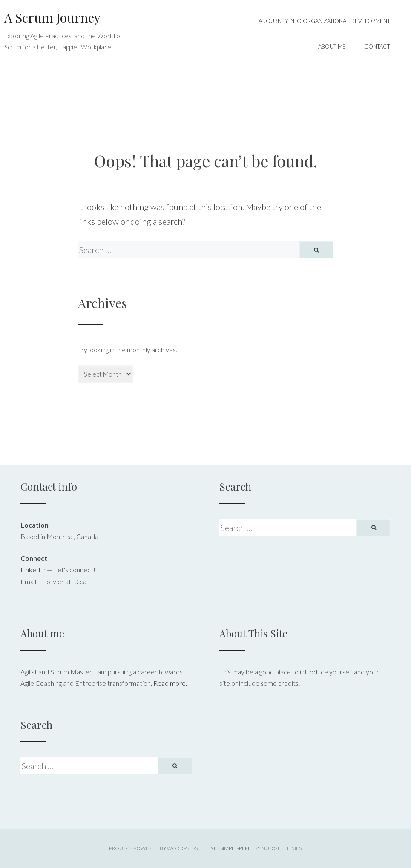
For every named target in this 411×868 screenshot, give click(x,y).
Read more (170, 683)
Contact (377, 46)
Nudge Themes (282, 848)
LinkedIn (33, 570)
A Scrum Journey (52, 17)
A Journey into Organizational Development (324, 21)
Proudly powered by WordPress (153, 848)
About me (332, 46)
